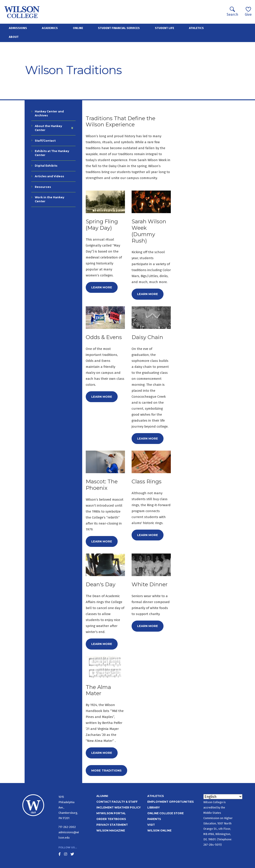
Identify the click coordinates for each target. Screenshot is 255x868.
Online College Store (165, 813)
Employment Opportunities (170, 802)
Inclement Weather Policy (119, 807)
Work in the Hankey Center (50, 199)
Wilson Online (159, 830)
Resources (43, 187)
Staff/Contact (45, 141)
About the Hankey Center (48, 128)
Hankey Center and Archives (49, 113)
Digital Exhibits (46, 166)
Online (78, 28)
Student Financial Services (119, 28)
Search (232, 12)
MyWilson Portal (111, 813)
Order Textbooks (111, 819)
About (14, 37)
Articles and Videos (49, 176)
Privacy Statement (112, 825)
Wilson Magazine (111, 830)
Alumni (102, 796)
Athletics (196, 28)
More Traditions (106, 770)
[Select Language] (223, 797)
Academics (50, 28)
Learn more (102, 287)
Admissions (18, 28)
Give (248, 12)
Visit (151, 825)
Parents (154, 819)
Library (154, 807)
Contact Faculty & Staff (117, 802)
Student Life (164, 28)
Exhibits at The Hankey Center (52, 153)
